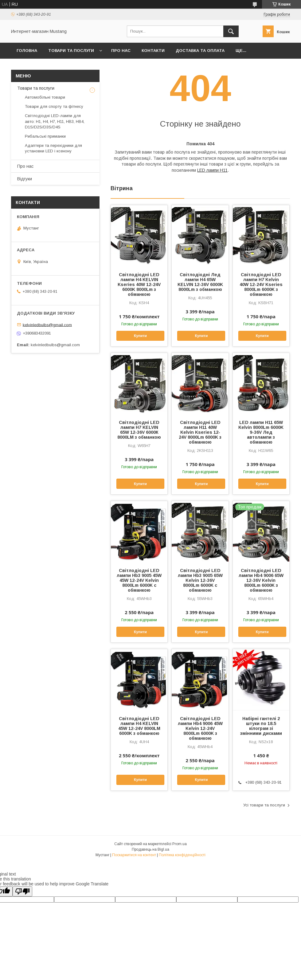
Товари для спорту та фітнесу (54, 106)
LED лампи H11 (212, 170)
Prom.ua (180, 844)
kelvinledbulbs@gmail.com (47, 325)
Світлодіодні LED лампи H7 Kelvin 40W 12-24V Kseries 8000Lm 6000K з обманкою (261, 284)
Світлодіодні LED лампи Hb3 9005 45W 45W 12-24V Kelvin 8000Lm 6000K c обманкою (139, 580)
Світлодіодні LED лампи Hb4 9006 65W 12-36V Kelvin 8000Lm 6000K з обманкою (261, 580)
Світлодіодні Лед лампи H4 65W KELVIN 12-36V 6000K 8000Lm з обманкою (200, 282)
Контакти (153, 51)
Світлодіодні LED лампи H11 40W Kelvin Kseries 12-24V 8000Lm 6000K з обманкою (200, 432)
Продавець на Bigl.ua (150, 849)
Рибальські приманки (45, 136)
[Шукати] (231, 31)
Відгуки (25, 179)
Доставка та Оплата (200, 51)
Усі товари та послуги (264, 805)
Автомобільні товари (45, 97)
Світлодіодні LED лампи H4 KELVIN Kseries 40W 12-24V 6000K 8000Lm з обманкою (139, 284)
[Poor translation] (22, 891)
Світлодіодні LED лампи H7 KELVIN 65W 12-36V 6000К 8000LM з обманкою (139, 430)
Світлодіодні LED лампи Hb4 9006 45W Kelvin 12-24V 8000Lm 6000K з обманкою (200, 728)
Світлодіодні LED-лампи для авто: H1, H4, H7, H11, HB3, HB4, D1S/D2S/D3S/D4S (55, 121)
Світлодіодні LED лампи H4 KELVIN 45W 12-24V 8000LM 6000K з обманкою (139, 726)
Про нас (121, 51)
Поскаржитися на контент (134, 855)
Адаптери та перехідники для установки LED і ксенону (53, 148)
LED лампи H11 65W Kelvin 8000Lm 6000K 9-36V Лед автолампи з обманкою (261, 432)
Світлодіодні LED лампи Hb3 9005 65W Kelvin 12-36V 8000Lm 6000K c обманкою (200, 580)
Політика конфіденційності (182, 855)
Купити (140, 336)
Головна (27, 51)
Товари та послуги (71, 51)
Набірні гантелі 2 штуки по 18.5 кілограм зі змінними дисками (261, 726)
